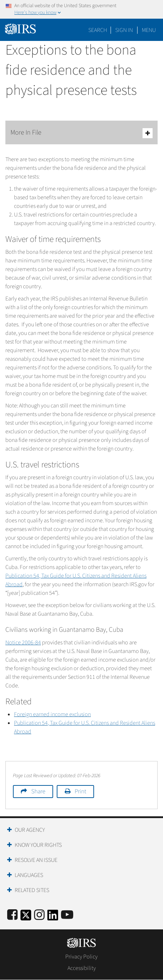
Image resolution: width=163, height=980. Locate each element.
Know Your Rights (38, 845)
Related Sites (32, 890)
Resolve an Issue (36, 860)
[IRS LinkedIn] (53, 917)
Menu (149, 30)
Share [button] (38, 792)
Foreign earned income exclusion (52, 714)
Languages (29, 875)
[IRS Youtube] (67, 915)
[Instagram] (39, 915)
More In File (81, 133)
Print (80, 792)
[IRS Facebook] (12, 915)
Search (98, 30)
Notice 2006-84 (23, 643)
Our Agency (30, 830)
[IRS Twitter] (26, 917)
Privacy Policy (81, 957)
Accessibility (82, 968)
